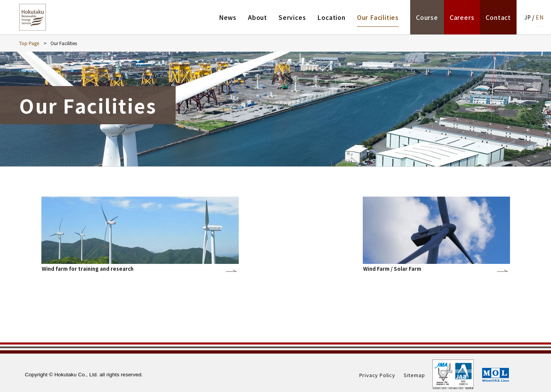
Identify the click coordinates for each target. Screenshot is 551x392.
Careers (462, 17)
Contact (498, 17)
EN (540, 17)
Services (292, 17)
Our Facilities (378, 17)
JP (528, 17)
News (228, 17)
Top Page (29, 43)
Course (427, 17)
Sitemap (414, 375)
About (258, 17)
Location (331, 17)
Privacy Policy (377, 375)
